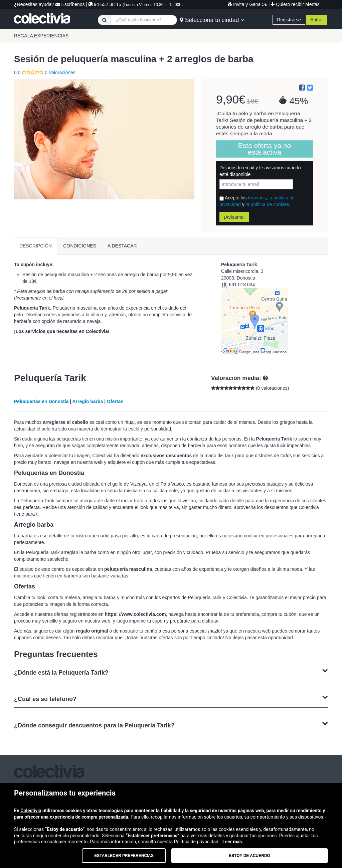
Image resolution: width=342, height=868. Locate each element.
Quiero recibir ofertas (295, 4)
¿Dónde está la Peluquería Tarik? (171, 672)
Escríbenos (70, 4)
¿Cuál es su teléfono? (171, 698)
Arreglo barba (88, 401)
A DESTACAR (122, 246)
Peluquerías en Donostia (41, 401)
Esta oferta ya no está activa (265, 149)
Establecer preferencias (124, 856)
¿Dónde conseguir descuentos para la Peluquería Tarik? (171, 725)
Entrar (317, 20)
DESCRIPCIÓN (36, 246)
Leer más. (233, 842)
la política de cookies (268, 204)
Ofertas (115, 401)
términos (257, 198)
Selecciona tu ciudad (212, 20)
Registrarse (289, 20)
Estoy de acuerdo (249, 856)
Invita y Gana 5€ (247, 4)
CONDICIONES (80, 246)
